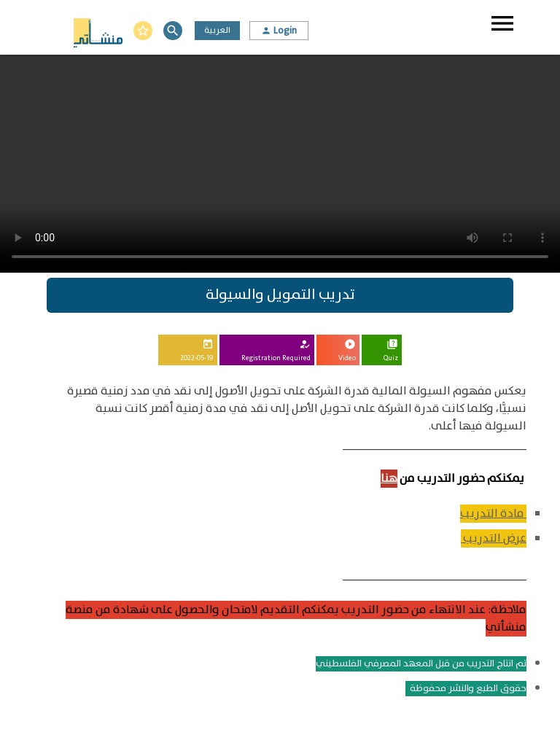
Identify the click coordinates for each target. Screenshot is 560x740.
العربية (217, 30)
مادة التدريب (493, 514)
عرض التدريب (494, 538)
